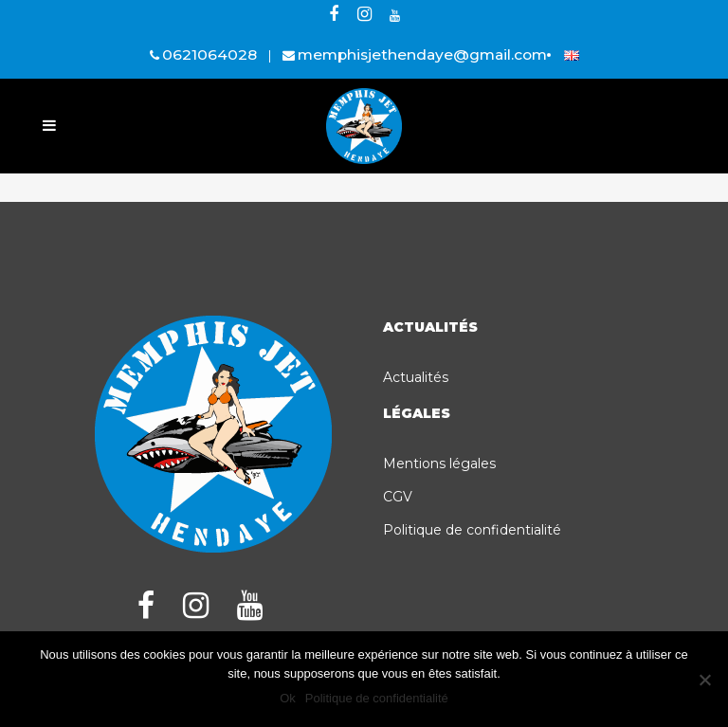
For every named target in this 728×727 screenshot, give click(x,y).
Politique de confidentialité (472, 530)
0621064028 (209, 55)
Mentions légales (439, 463)
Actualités (416, 377)
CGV (398, 497)
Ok (288, 698)
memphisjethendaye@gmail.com (422, 55)
